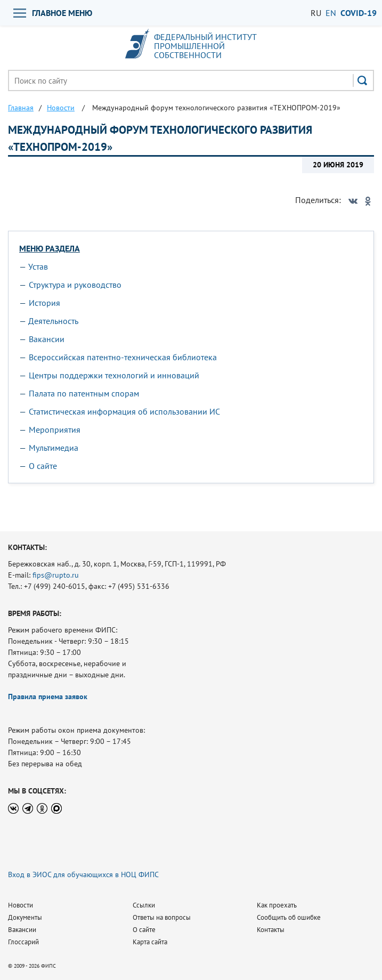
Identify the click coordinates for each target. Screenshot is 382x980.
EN (331, 13)
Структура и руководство (75, 285)
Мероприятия (55, 430)
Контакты (271, 930)
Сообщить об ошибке (289, 917)
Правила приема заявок (48, 696)
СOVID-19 (359, 13)
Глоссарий (23, 942)
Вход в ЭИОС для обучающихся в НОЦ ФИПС (83, 874)
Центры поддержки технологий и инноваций (114, 375)
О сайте (43, 466)
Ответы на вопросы (162, 917)
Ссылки (144, 905)
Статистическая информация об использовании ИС (124, 411)
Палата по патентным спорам (84, 393)
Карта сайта (150, 942)
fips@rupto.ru (56, 575)
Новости (21, 905)
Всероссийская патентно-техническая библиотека (123, 357)
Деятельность (53, 321)
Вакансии (47, 339)
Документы (25, 917)
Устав (38, 266)
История (44, 303)
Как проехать (277, 905)
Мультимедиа (54, 448)
